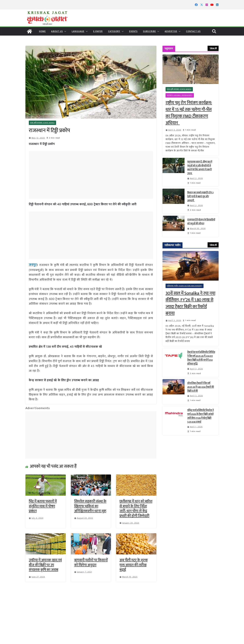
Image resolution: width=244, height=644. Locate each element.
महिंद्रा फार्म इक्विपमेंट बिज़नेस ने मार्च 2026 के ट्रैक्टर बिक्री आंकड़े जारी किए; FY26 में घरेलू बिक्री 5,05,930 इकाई (201, 416)
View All (213, 48)
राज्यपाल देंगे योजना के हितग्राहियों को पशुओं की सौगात (201, 222)
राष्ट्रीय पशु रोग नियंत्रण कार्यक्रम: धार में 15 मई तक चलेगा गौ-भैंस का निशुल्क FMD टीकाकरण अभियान (189, 113)
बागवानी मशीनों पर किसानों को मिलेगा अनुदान (91, 562)
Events (133, 31)
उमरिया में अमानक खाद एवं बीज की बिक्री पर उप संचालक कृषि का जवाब (45, 564)
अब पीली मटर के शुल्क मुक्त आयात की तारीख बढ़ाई (134, 564)
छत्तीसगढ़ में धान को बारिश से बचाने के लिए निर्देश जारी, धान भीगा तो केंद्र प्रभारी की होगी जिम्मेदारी (136, 508)
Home (42, 31)
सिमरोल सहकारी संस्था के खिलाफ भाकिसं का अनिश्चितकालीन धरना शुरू (90, 506)
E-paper (98, 31)
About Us (57, 31)
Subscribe (149, 31)
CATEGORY (114, 31)
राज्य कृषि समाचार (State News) (43, 123)
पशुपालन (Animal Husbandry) (180, 95)
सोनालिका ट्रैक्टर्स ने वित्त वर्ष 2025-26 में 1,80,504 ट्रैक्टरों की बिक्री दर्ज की (201, 387)
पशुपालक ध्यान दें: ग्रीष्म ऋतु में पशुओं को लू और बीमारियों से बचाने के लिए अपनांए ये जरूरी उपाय (200, 168)
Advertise (171, 31)
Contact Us (193, 31)
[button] (65, 31)
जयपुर (32, 265)
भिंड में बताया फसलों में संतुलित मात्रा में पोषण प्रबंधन (43, 506)
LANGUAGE (78, 31)
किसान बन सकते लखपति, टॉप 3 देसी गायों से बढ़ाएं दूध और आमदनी (200, 197)
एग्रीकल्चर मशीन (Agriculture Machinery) (185, 286)
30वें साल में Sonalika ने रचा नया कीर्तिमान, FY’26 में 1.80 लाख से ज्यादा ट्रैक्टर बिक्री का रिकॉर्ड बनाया (190, 303)
